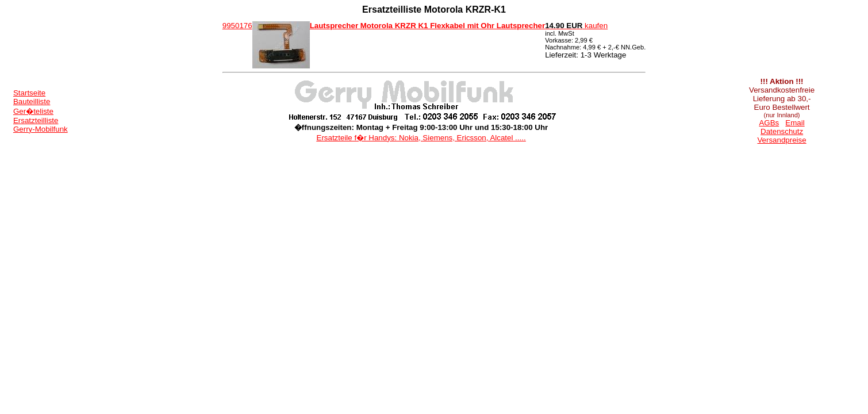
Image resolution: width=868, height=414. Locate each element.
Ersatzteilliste (36, 120)
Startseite (29, 93)
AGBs (769, 123)
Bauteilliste (32, 101)
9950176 (237, 26)
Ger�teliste (33, 111)
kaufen (576, 26)
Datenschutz (782, 131)
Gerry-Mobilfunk (41, 129)
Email (795, 123)
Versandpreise (781, 140)
